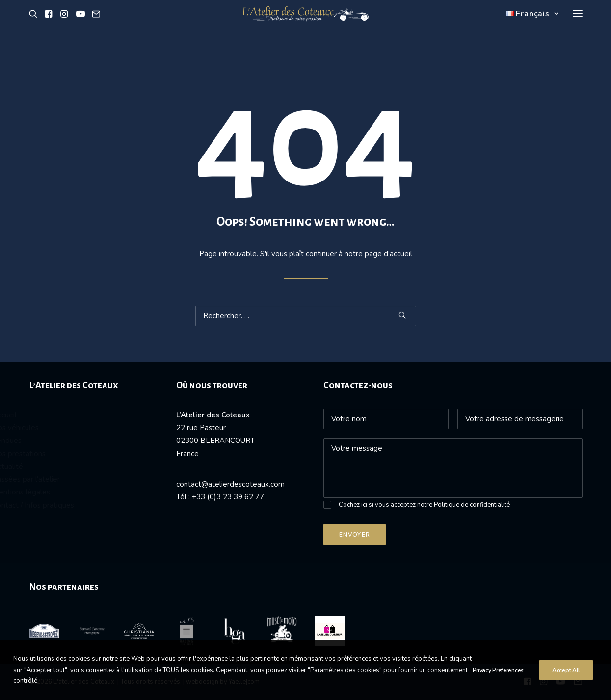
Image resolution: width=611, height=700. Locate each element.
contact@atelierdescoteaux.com (230, 484)
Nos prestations (56, 454)
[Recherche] (306, 316)
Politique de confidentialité (472, 505)
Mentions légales (59, 492)
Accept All (566, 680)
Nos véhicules (53, 428)
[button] (35, 26)
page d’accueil (388, 254)
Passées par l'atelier (64, 479)
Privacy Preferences (498, 680)
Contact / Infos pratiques (71, 505)
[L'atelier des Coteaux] (305, 26)
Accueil (42, 415)
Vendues (44, 441)
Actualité (45, 467)
